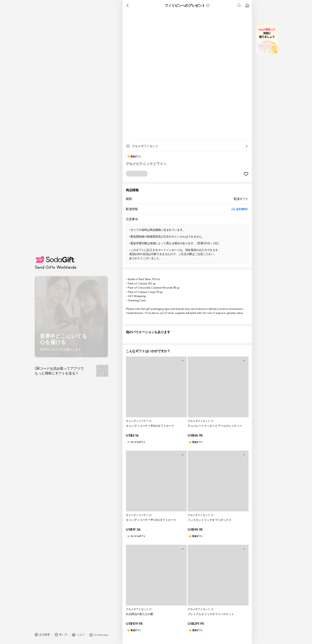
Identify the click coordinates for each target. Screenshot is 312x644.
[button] (42, 635)
